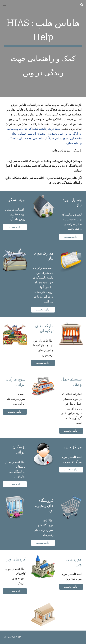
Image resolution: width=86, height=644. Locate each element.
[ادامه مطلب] (15, 227)
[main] (43, 48)
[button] (4, 5)
